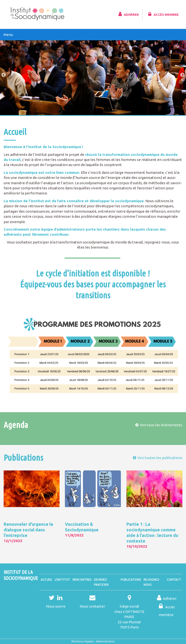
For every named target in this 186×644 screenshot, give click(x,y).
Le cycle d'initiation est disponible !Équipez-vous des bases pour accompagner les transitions (93, 284)
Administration (105, 641)
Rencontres (82, 580)
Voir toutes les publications (160, 458)
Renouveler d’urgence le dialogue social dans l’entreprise (28, 530)
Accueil (46, 580)
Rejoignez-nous (152, 582)
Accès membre (163, 14)
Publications (131, 580)
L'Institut (62, 580)
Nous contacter (92, 606)
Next (182, 75)
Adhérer (128, 14)
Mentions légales (83, 641)
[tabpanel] (93, 75)
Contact (174, 580)
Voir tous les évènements (161, 425)
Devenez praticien (101, 582)
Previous (4, 75)
